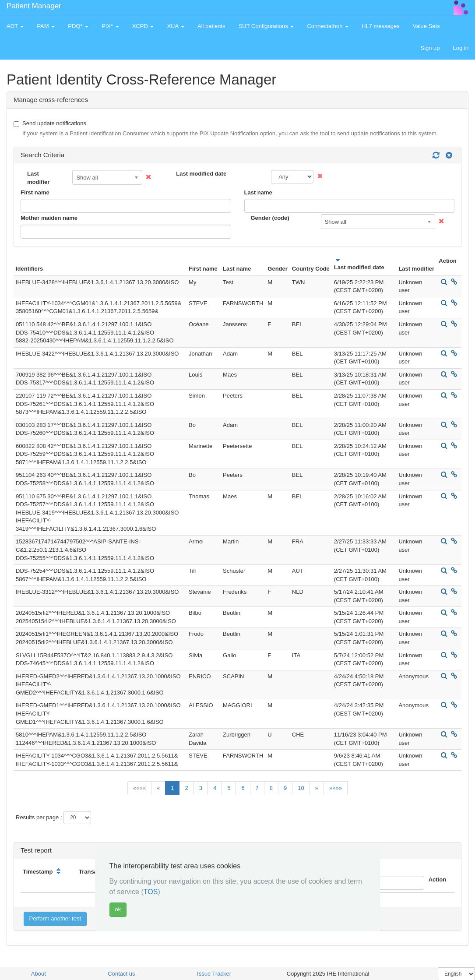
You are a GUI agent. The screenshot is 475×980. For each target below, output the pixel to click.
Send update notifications (226, 129)
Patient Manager (34, 6)
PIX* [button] (110, 26)
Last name (258, 192)
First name (35, 192)
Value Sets (426, 26)
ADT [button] (15, 26)
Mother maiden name (49, 218)
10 (301, 788)
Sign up (430, 48)
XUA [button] (176, 26)
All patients (211, 26)
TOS (151, 892)
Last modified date (201, 174)
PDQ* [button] (78, 26)
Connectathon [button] (328, 26)
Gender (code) (270, 218)
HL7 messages (381, 26)
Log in (461, 48)
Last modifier (38, 178)
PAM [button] (46, 26)
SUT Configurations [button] (266, 26)
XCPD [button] (143, 26)
